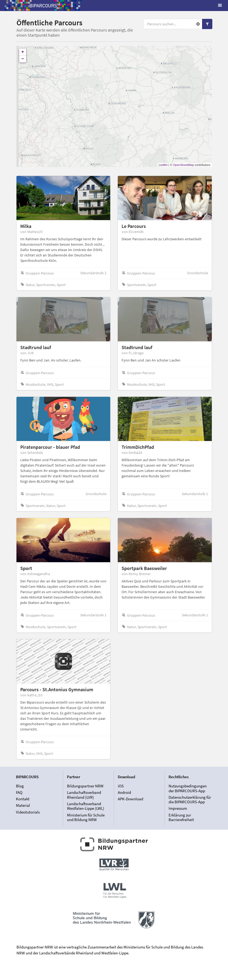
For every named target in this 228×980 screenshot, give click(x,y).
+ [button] (23, 52)
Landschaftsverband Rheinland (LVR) (84, 795)
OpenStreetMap (183, 165)
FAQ (19, 792)
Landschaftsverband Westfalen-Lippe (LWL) (86, 806)
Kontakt (23, 799)
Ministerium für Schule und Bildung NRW (86, 817)
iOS (121, 786)
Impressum (178, 808)
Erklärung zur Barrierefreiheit (181, 817)
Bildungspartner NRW (85, 786)
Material (23, 805)
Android (124, 792)
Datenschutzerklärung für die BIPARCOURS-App (190, 800)
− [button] (23, 59)
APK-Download (130, 799)
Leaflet (163, 165)
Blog (20, 786)
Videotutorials (28, 812)
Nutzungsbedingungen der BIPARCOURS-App (188, 788)
